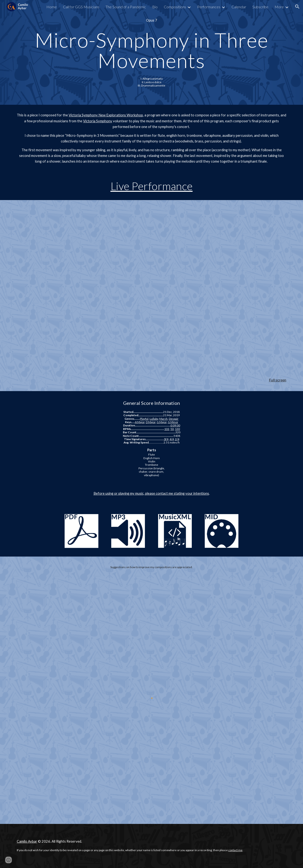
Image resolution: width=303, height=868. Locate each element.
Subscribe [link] (260, 7)
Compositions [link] (175, 7)
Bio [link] (155, 7)
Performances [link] (209, 7)
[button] (297, 7)
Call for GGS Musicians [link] (81, 7)
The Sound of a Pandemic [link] (126, 7)
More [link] (279, 7)
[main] (151, 20)
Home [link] (52, 7)
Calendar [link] (239, 7)
